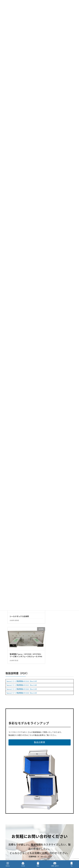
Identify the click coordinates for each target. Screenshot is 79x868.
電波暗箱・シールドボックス (42, 797)
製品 (38, 864)
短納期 (21, 800)
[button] (40, 643)
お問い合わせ (55, 864)
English (8, 858)
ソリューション (11, 830)
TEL (72, 864)
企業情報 (8, 844)
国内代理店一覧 (11, 839)
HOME (8, 816)
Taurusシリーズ (24, 797)
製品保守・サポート (12, 835)
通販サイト (9, 853)
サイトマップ (10, 849)
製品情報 (8, 821)
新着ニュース (10, 825)
